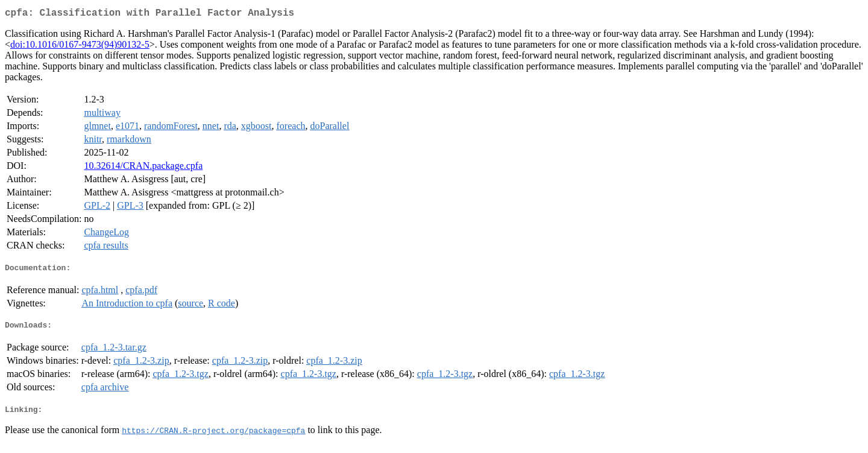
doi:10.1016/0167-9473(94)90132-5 (80, 47)
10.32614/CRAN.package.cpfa (143, 168)
